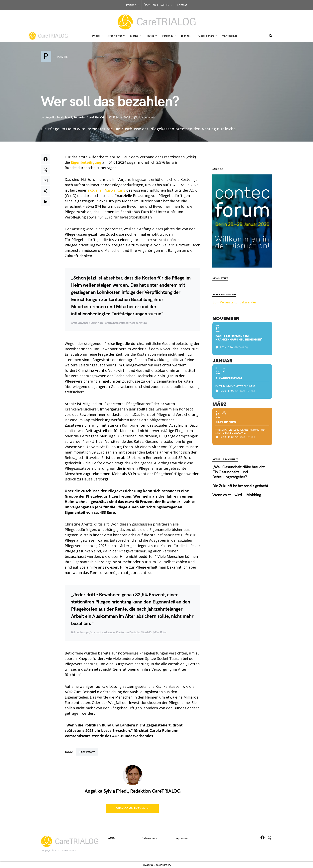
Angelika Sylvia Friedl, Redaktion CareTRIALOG (75, 118)
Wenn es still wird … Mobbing (237, 483)
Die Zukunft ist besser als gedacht (240, 474)
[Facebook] (262, 837)
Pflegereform (87, 752)
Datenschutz (149, 838)
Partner (133, 5)
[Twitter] (269, 837)
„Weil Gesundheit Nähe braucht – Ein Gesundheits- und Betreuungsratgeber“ (240, 460)
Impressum (182, 838)
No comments (146, 118)
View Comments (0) (131, 808)
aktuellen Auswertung (106, 190)
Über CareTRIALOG (158, 5)
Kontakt (182, 5)
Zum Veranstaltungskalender (234, 290)
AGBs (112, 838)
